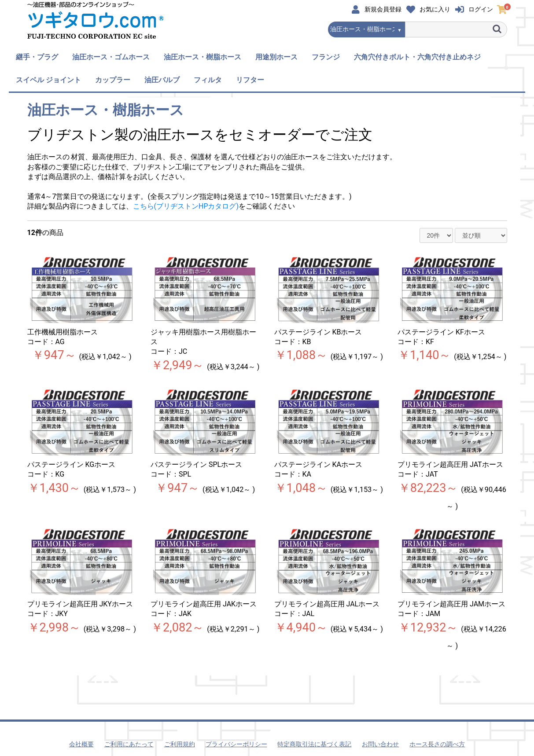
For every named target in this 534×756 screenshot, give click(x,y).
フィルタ (208, 80)
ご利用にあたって (129, 744)
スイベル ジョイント (48, 80)
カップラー (113, 80)
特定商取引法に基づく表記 (314, 744)
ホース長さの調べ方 (437, 744)
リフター (250, 80)
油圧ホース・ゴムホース (111, 57)
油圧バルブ (162, 80)
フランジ (326, 57)
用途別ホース (276, 57)
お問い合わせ (380, 744)
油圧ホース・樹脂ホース (203, 57)
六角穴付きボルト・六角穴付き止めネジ (417, 57)
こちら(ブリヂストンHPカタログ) (186, 206)
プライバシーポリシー (236, 744)
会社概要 (81, 744)
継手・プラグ (37, 57)
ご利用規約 (180, 744)
